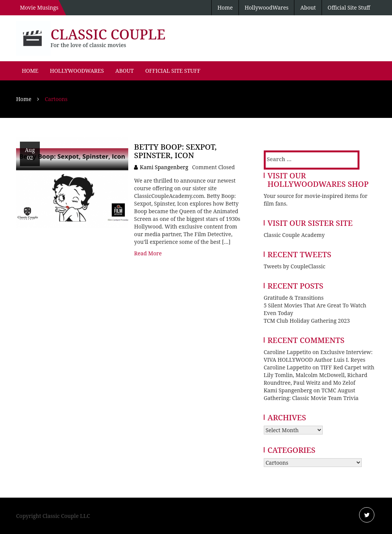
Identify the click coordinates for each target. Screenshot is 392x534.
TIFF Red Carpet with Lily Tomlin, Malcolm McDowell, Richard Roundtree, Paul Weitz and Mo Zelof (319, 375)
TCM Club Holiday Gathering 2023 (307, 321)
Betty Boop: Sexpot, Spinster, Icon (175, 151)
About (308, 7)
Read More (148, 253)
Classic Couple (108, 34)
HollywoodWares (267, 7)
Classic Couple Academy (294, 235)
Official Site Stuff (349, 7)
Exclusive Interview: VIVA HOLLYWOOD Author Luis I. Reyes (318, 356)
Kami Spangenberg (164, 167)
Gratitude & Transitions (294, 298)
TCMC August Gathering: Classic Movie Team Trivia (311, 394)
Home (225, 7)
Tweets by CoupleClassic (295, 266)
